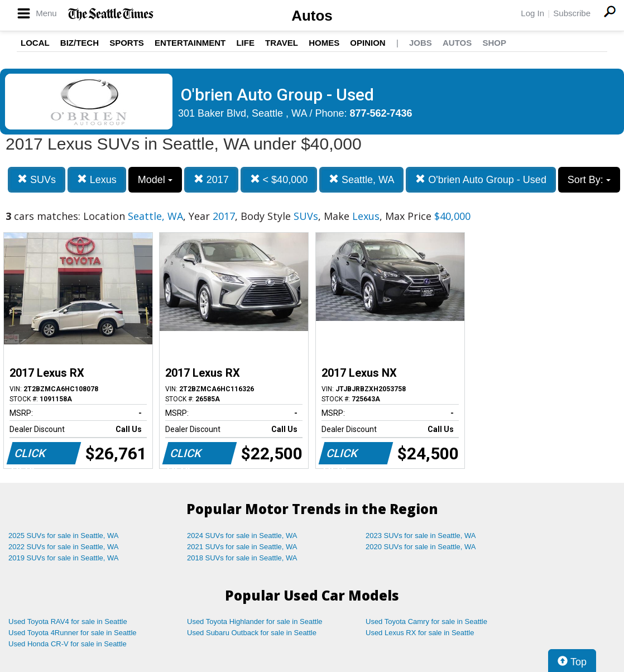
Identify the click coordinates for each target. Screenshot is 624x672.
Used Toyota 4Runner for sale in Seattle (73, 633)
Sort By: (589, 180)
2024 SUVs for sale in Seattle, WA (242, 536)
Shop (494, 43)
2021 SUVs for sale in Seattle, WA (242, 547)
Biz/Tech (80, 43)
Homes (324, 43)
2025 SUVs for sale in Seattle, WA (64, 536)
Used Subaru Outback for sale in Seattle (252, 633)
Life (245, 43)
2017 (211, 179)
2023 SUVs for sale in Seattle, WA (421, 536)
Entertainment (190, 43)
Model (155, 180)
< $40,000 (279, 179)
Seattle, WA (361, 179)
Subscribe (572, 13)
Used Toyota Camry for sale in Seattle (426, 621)
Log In (532, 13)
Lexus (97, 179)
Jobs (421, 43)
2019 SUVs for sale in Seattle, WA (64, 558)
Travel (282, 43)
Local (35, 43)
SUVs (37, 179)
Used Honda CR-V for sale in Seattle (68, 644)
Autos (312, 16)
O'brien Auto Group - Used (481, 179)
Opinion (368, 43)
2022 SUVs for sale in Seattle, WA (64, 547)
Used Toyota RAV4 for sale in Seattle (68, 621)
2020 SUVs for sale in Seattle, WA (421, 547)
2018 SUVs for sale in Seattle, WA (242, 558)
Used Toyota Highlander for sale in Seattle (255, 621)
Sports (127, 43)
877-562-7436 (381, 113)
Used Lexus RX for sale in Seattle (420, 633)
